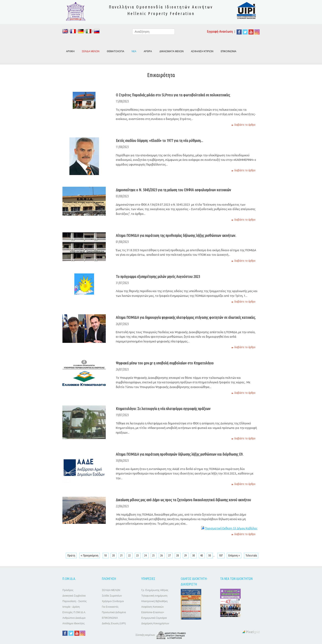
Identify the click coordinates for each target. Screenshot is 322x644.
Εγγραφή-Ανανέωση (220, 31)
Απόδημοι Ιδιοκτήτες (74, 623)
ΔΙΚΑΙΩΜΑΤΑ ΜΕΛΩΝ (171, 51)
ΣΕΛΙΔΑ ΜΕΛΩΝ (111, 590)
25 (154, 555)
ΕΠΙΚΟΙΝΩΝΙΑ (229, 51)
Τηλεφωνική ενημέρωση (154, 596)
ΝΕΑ (134, 51)
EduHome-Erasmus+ (153, 612)
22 (130, 555)
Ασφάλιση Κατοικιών (152, 607)
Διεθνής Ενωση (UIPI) (114, 623)
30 (194, 555)
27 (170, 555)
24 (146, 555)
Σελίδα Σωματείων (112, 596)
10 (106, 555)
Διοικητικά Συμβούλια (74, 596)
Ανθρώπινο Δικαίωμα (74, 618)
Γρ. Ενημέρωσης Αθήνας (155, 590)
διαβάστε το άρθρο (245, 125)
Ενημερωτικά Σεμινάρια (154, 618)
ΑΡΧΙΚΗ (70, 51)
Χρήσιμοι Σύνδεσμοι (113, 601)
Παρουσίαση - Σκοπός (75, 601)
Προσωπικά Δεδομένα (114, 612)
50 (210, 555)
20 (114, 555)
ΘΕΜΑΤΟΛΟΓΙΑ (116, 51)
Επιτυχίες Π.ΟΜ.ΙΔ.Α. (74, 612)
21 (122, 555)
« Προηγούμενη (90, 555)
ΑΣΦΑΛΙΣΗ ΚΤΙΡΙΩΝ (202, 51)
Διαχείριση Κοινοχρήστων (155, 623)
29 (186, 555)
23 (138, 555)
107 (221, 555)
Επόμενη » (234, 555)
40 (202, 555)
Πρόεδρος (68, 590)
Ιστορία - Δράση (71, 607)
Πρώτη (71, 555)
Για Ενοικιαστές (110, 607)
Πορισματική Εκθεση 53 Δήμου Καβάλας (231, 528)
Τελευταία (251, 555)
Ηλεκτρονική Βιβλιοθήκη (154, 601)
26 (162, 555)
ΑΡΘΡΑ (148, 51)
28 (178, 555)
